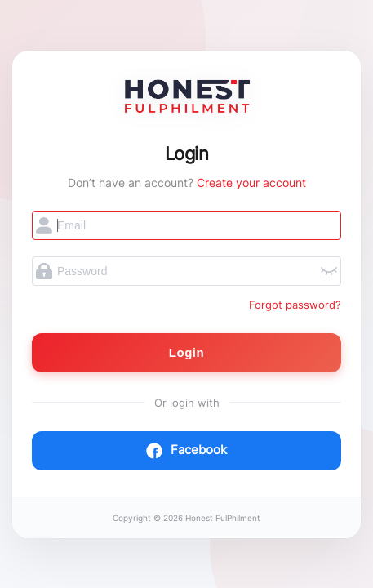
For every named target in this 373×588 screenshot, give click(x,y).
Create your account (251, 183)
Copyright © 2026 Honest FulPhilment (186, 518)
